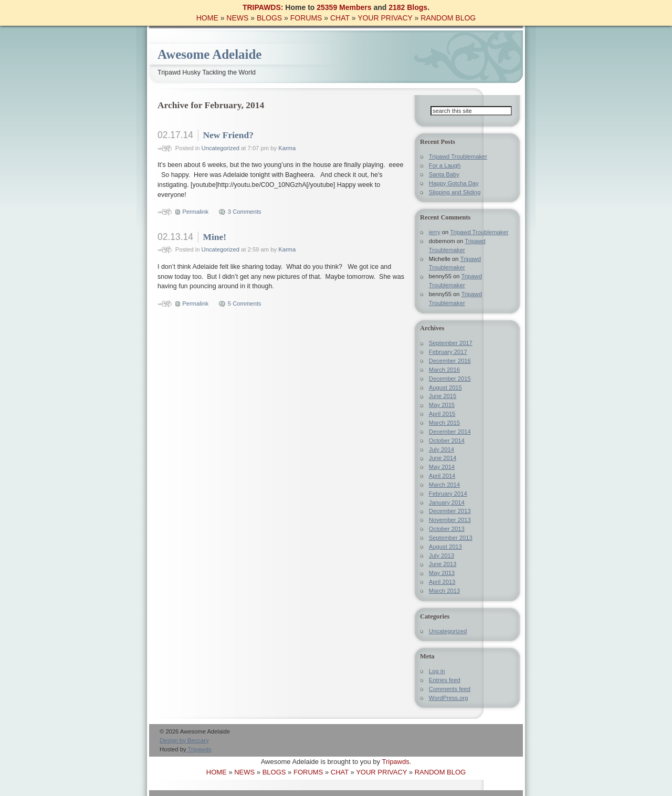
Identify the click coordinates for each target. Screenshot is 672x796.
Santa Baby (444, 174)
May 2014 (442, 467)
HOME (207, 18)
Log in (437, 671)
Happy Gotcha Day (454, 183)
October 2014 (447, 441)
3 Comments (245, 212)
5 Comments (245, 303)
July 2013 (442, 556)
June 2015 (443, 396)
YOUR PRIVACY (385, 18)
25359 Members (344, 7)
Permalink (195, 212)
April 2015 (442, 414)
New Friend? (228, 135)
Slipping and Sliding (455, 192)
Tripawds (199, 749)
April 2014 (442, 476)
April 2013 (442, 582)
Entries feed (445, 680)
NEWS (237, 18)
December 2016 (450, 361)
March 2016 (444, 370)
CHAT (340, 18)
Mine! (214, 237)
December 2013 (450, 511)
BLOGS (269, 18)
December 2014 (450, 432)
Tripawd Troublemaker (458, 156)
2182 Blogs (408, 7)
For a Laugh (445, 165)
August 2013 (445, 547)
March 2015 (444, 423)
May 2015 (442, 405)
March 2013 (444, 591)
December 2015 (450, 379)
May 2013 (442, 573)
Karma (287, 148)
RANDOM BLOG (448, 18)
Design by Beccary (184, 740)
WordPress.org (449, 698)
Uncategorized (220, 148)
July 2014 (442, 449)
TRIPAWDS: (263, 7)
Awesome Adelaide (209, 54)
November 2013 (450, 520)
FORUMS (306, 18)
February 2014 (448, 494)
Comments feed (450, 689)
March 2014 (444, 485)
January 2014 (447, 502)
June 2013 (443, 564)
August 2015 (445, 387)
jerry (435, 232)
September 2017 (451, 343)
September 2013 (451, 538)
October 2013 (447, 529)
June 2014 (443, 458)
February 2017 (448, 352)
